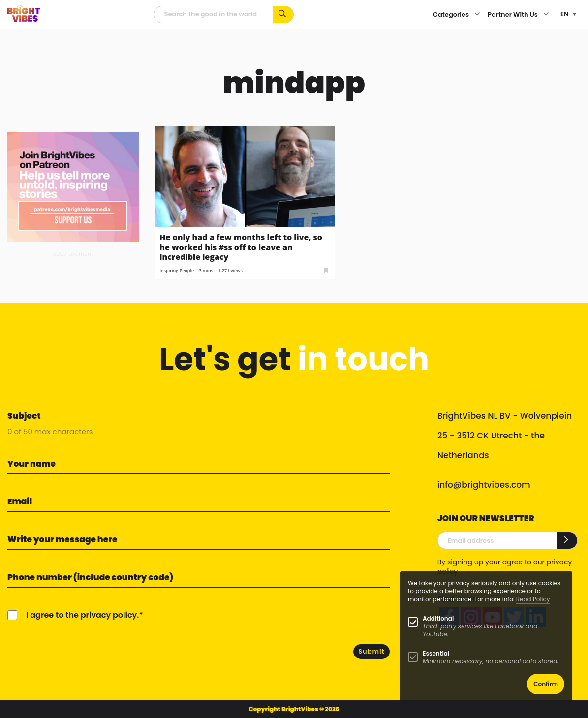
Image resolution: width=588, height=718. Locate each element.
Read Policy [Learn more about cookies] (533, 599)
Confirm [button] (546, 684)
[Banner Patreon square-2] (73, 186)
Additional (438, 618)
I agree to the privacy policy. (82, 615)
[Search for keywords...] (284, 15)
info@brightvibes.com (484, 485)
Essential (436, 653)
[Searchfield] (214, 15)
